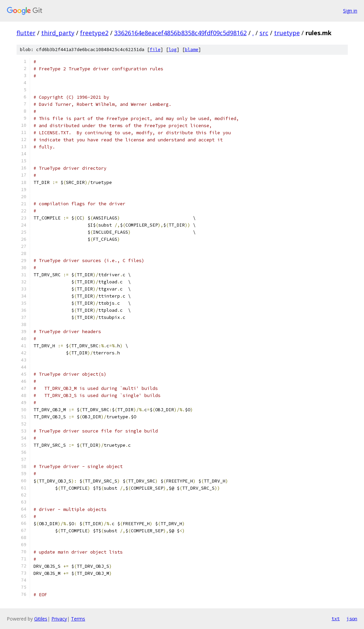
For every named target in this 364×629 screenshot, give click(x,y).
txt (336, 619)
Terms (78, 619)
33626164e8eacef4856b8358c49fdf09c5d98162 (180, 33)
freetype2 (94, 33)
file (155, 50)
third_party (58, 33)
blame (192, 50)
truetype (287, 33)
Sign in (350, 11)
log (173, 50)
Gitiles (41, 619)
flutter (26, 33)
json (352, 619)
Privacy (59, 619)
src (264, 33)
